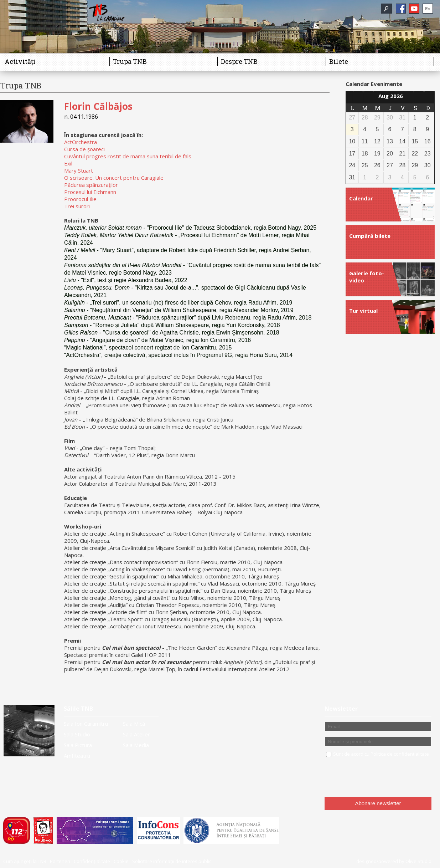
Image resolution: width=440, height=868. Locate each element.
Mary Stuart (79, 170)
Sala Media (136, 745)
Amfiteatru (77, 756)
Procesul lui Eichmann (90, 192)
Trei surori (77, 206)
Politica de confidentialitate (400, 754)
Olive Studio (418, 861)
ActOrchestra (81, 142)
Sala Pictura (78, 745)
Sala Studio (77, 734)
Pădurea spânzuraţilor (91, 185)
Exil (68, 163)
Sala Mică (134, 724)
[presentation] (379, 777)
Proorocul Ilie (80, 199)
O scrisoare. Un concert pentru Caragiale (114, 178)
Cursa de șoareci (84, 149)
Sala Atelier (136, 734)
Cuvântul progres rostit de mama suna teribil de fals (128, 156)
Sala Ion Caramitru (86, 724)
